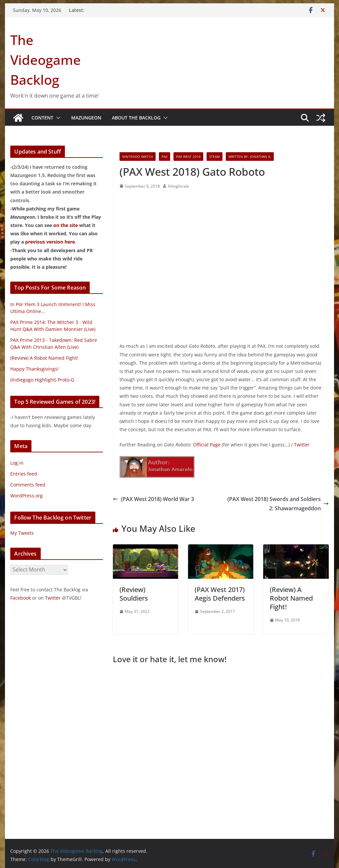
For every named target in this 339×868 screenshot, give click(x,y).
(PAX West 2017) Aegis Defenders (220, 594)
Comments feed (28, 485)
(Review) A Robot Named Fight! (291, 598)
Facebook (21, 598)
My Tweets (22, 533)
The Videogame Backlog (46, 60)
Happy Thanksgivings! (34, 369)
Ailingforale (178, 186)
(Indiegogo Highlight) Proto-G (42, 380)
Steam (215, 157)
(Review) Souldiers (134, 594)
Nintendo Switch (138, 157)
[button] (57, 118)
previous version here (50, 242)
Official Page (207, 445)
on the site (66, 225)
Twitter (302, 445)
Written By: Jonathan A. (250, 157)
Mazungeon (86, 118)
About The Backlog (136, 118)
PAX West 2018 (188, 157)
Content (42, 118)
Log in (17, 463)
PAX (165, 157)
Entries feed (24, 474)
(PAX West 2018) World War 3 (153, 499)
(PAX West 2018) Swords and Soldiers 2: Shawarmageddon (278, 504)
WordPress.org (26, 496)
